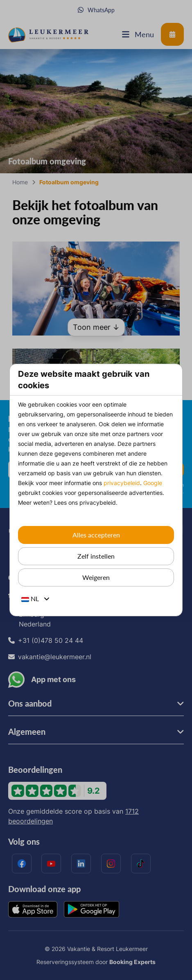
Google (153, 483)
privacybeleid (122, 483)
